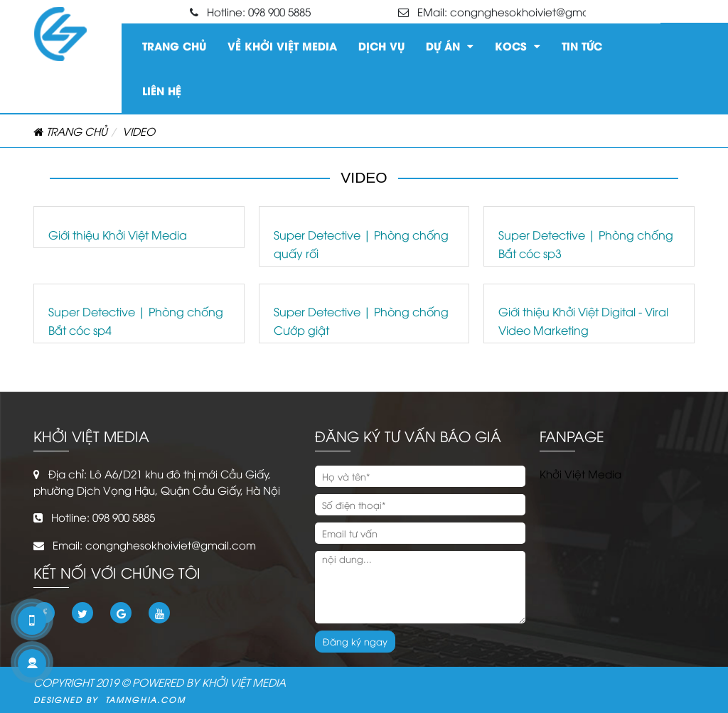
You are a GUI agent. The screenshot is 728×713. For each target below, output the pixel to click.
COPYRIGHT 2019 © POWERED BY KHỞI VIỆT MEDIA (160, 682)
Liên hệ (162, 90)
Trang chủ (174, 45)
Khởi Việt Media (580, 473)
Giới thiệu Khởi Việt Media (118, 235)
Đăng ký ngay (355, 641)
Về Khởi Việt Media (282, 45)
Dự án (450, 44)
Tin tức (582, 45)
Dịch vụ (381, 45)
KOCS (518, 44)
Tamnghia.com (142, 699)
